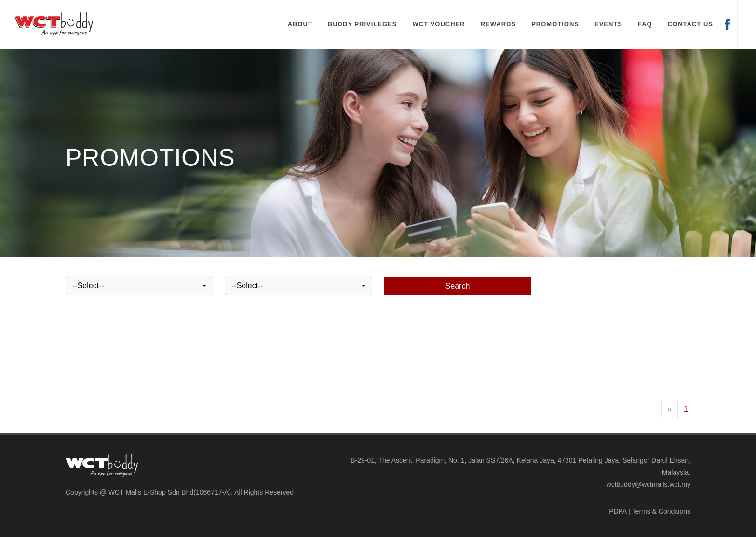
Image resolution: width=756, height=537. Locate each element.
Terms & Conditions (661, 511)
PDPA (618, 511)
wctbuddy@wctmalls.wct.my (648, 484)
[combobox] (139, 286)
